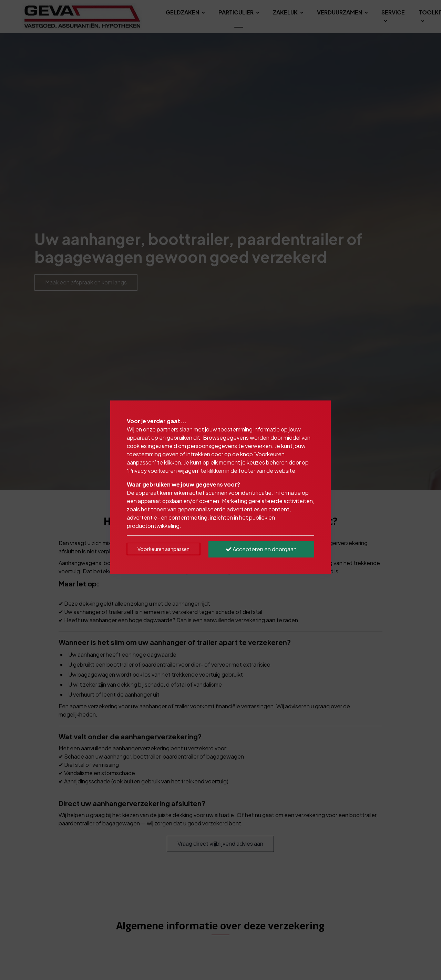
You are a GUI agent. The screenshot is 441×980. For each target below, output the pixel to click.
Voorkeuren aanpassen (163, 549)
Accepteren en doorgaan (261, 549)
